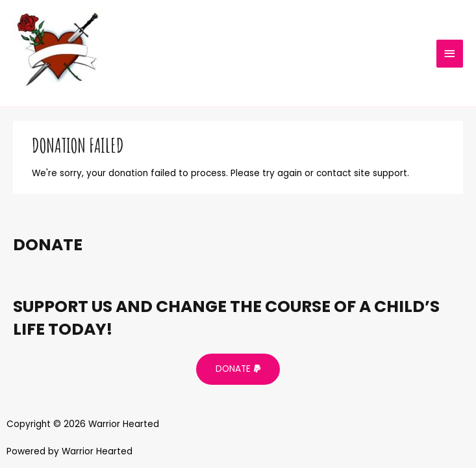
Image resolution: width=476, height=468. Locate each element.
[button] (238, 369)
